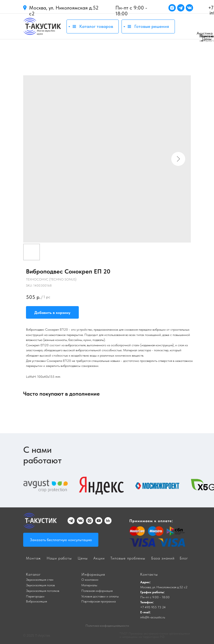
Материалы (89, 585)
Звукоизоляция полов (40, 585)
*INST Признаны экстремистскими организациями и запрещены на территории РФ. (155, 635)
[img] (42, 26)
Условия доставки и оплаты (100, 596)
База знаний (163, 558)
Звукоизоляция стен (40, 580)
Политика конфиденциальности (107, 626)
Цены (207, 39)
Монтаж (206, 36)
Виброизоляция (36, 601)
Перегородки (35, 596)
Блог (184, 558)
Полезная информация (97, 591)
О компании (90, 580)
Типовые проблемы (128, 558)
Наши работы (59, 558)
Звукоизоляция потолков (43, 591)
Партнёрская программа (98, 601)
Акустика (205, 33)
